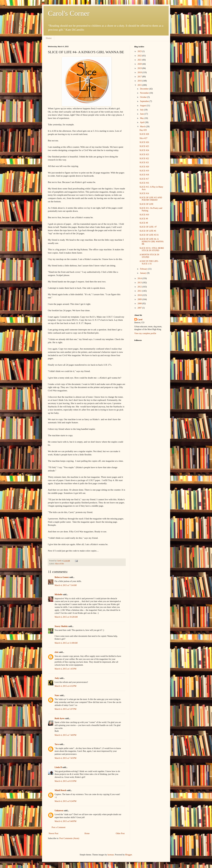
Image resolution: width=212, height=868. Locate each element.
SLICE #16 (144, 183)
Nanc (57, 695)
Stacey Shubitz (61, 626)
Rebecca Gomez (62, 577)
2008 (140, 304)
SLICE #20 (144, 167)
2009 (140, 299)
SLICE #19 (144, 171)
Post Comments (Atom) (69, 838)
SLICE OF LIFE (146, 204)
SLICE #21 (144, 162)
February (144, 269)
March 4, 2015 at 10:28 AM (66, 617)
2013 (140, 283)
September (145, 101)
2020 (140, 64)
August (143, 106)
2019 (140, 68)
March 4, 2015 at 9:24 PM (66, 801)
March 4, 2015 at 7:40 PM (66, 735)
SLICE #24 (144, 150)
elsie (57, 652)
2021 (140, 60)
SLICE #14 (144, 193)
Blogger (129, 855)
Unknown (59, 811)
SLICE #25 (144, 146)
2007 (140, 308)
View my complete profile (145, 333)
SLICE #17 (144, 179)
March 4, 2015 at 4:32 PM (66, 686)
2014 (140, 278)
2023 (140, 51)
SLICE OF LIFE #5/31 (149, 235)
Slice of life (60, 564)
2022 (140, 56)
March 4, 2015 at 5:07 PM (66, 709)
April (143, 122)
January (144, 273)
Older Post (120, 833)
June (142, 114)
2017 (140, 77)
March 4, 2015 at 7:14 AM (66, 585)
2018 (140, 72)
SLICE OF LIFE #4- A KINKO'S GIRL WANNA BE (151, 242)
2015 (140, 85)
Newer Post (54, 833)
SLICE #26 (144, 142)
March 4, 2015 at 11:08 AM (66, 643)
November (145, 93)
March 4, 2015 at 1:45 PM (66, 669)
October (144, 97)
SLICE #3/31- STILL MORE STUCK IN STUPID (152, 249)
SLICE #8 (144, 223)
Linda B (58, 767)
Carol (140, 320)
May (142, 118)
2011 (140, 291)
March (143, 127)
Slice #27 (143, 138)
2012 (140, 287)
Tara (57, 744)
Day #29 (143, 130)
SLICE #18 (144, 175)
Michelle (58, 594)
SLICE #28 (144, 134)
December (145, 89)
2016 (140, 81)
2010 (140, 295)
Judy (57, 678)
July (142, 110)
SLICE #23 (144, 154)
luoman (111, 855)
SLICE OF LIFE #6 (148, 231)
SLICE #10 (144, 215)
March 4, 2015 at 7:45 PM (66, 758)
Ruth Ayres (60, 718)
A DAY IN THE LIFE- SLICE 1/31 (149, 262)
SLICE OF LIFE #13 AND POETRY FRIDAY (151, 199)
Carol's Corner (69, 13)
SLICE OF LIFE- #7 (148, 227)
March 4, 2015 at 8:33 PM (66, 781)
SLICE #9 (144, 219)
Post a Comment (59, 827)
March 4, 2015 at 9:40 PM (66, 821)
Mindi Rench (60, 790)
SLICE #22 (144, 158)
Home (49, 38)
